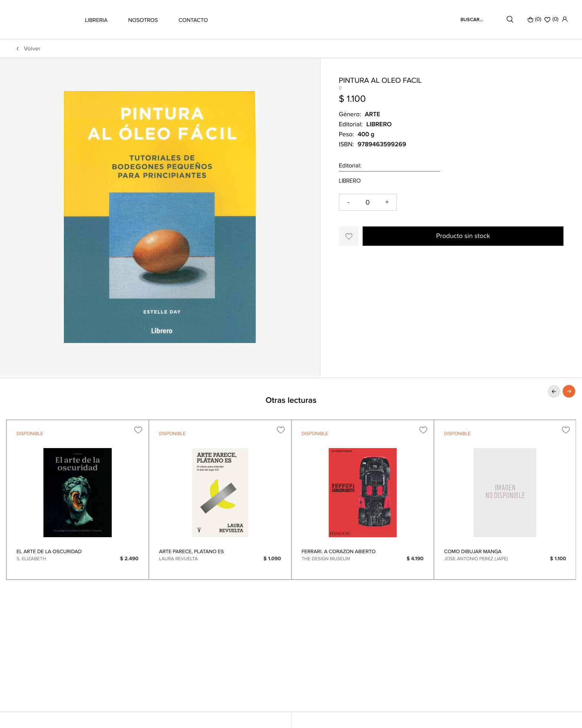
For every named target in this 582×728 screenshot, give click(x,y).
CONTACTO (193, 20)
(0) (534, 19)
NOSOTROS (143, 20)
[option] (78, 500)
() (552, 19)
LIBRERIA (96, 20)
